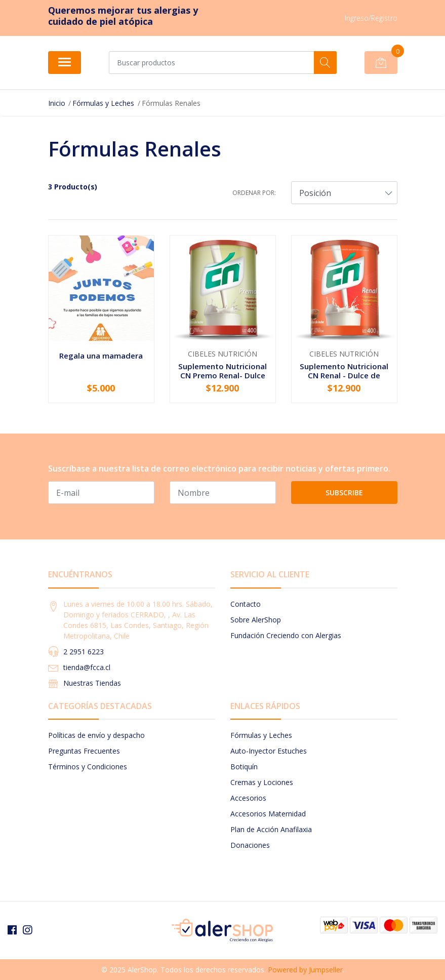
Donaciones (250, 845)
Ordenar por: (254, 193)
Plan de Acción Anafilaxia (271, 829)
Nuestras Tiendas (92, 683)
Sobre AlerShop (256, 620)
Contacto (246, 604)
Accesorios (248, 798)
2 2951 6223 (84, 652)
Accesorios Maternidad (268, 814)
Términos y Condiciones (88, 767)
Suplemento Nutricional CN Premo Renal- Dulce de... (222, 375)
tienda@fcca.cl (87, 667)
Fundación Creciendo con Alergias (286, 635)
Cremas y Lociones (262, 782)
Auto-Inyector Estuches (269, 751)
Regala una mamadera (101, 356)
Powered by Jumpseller (305, 970)
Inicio (57, 103)
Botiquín (244, 767)
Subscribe (344, 493)
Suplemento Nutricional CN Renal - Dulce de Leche (344, 375)
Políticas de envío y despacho (96, 735)
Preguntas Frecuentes (84, 751)
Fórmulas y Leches (103, 103)
